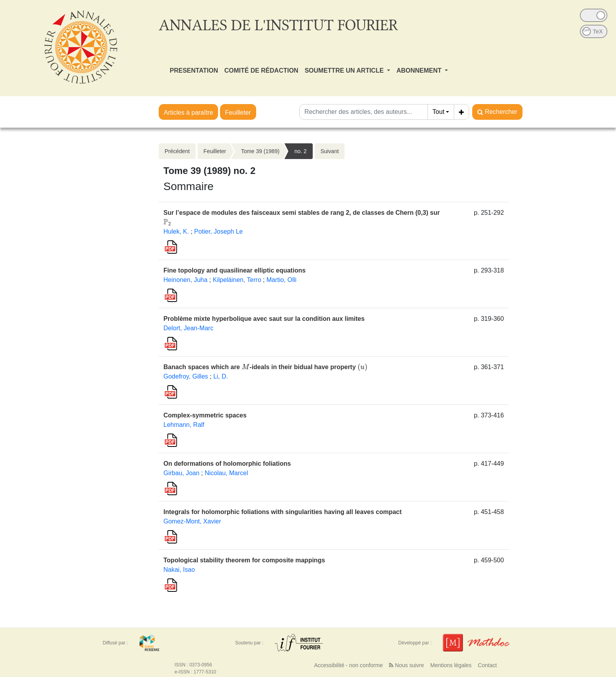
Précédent (177, 151)
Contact (487, 665)
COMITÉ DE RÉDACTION (261, 70)
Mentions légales (451, 665)
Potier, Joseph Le (218, 231)
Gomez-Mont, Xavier (192, 521)
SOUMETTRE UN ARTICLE (345, 70)
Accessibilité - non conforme (348, 665)
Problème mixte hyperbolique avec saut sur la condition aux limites (264, 319)
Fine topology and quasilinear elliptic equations (235, 270)
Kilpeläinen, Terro (237, 280)
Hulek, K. (176, 231)
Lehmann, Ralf (184, 425)
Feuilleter (238, 113)
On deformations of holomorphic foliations (227, 464)
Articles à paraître (188, 113)
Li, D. (221, 376)
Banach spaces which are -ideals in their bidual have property (266, 367)
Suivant (330, 151)
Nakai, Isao (179, 570)
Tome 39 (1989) (260, 151)
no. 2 (300, 151)
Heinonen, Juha (185, 280)
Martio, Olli (281, 280)
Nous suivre (406, 665)
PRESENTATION (194, 70)
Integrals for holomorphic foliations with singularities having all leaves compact (282, 512)
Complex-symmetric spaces (205, 415)
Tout (438, 112)
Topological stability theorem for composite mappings (244, 560)
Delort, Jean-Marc (188, 328)
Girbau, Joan (181, 473)
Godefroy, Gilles (186, 376)
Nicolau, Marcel (226, 473)
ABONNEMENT (420, 70)
